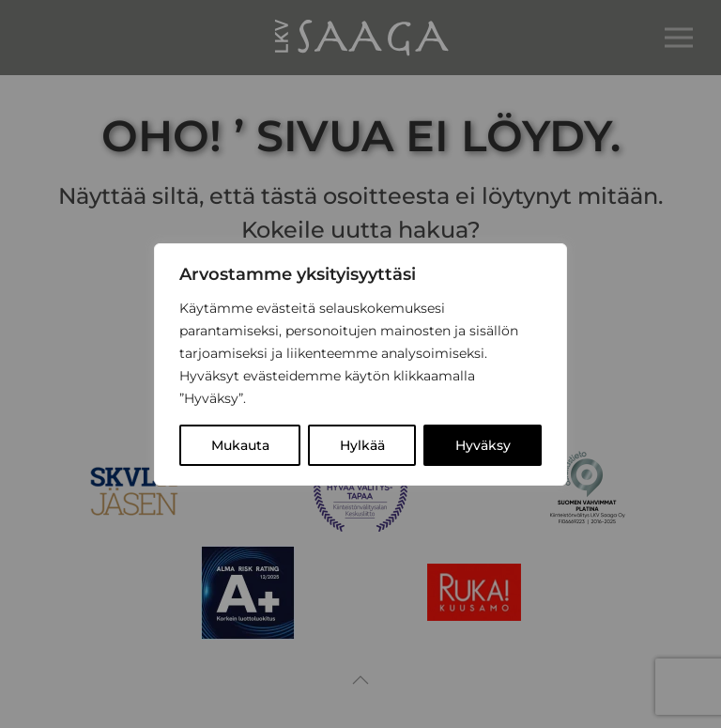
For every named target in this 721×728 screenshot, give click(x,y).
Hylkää (362, 445)
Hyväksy (483, 445)
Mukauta (240, 445)
